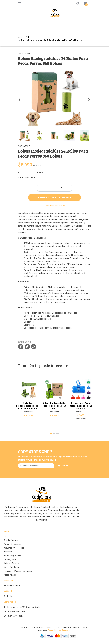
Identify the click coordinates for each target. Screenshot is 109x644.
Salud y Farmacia (11, 540)
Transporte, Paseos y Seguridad (18, 571)
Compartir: (25, 342)
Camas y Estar (10, 559)
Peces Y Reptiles (11, 575)
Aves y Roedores (11, 567)
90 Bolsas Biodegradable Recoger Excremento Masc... (28, 406)
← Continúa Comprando (54, 205)
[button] (77, 4)
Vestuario (8, 552)
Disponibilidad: (27, 178)
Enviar (63, 466)
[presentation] (19, 101)
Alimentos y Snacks (12, 556)
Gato (28, 37)
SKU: (20, 173)
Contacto (8, 596)
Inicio (20, 37)
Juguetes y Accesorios (14, 548)
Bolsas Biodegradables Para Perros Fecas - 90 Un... (54, 406)
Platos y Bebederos (12, 544)
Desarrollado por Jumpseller (59, 630)
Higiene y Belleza (11, 563)
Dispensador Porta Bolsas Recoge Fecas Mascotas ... (81, 406)
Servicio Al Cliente (12, 585)
